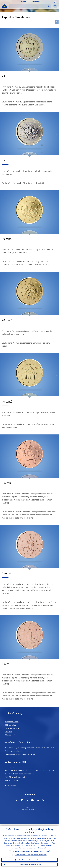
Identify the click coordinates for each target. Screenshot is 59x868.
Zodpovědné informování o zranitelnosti (21, 754)
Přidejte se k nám (12, 722)
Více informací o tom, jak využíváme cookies (31, 853)
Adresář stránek (11, 785)
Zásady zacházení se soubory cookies (19, 774)
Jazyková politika (11, 780)
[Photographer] (42, 145)
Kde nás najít (10, 735)
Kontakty (8, 732)
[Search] (28, 6)
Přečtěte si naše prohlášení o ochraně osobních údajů (31, 849)
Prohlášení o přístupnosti (15, 777)
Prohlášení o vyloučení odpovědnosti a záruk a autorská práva (29, 748)
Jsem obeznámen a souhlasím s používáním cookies (31, 858)
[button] (55, 2)
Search (49, 6)
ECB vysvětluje (10, 725)
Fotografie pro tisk (12, 728)
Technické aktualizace (13, 751)
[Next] (56, 50)
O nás (7, 718)
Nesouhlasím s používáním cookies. (31, 864)
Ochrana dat (10, 767)
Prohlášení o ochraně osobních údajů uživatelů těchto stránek (29, 771)
